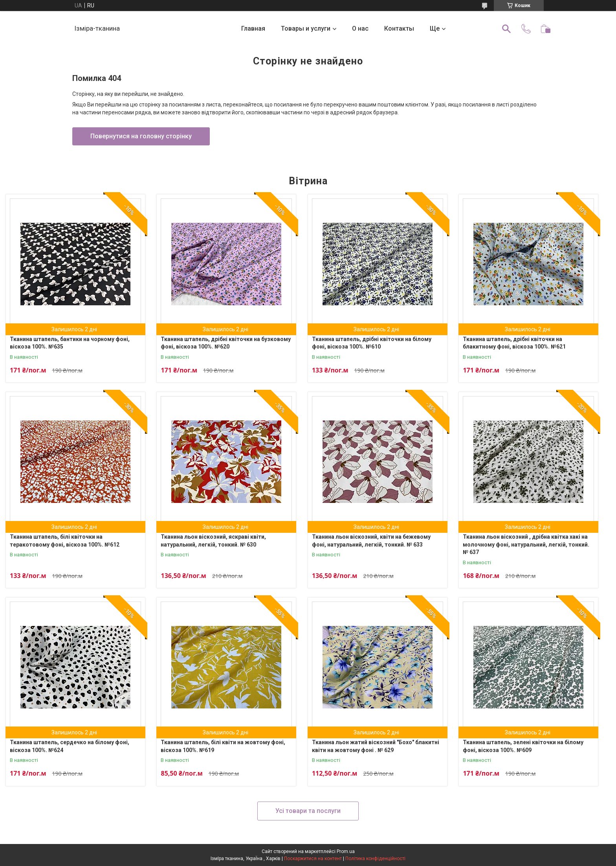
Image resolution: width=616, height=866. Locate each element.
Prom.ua (346, 851)
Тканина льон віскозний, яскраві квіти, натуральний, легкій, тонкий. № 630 (213, 541)
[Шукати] (506, 29)
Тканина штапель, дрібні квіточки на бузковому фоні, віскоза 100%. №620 (226, 343)
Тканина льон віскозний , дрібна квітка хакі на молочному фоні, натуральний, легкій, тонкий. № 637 (526, 544)
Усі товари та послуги (308, 811)
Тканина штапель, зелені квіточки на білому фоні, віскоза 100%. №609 (523, 746)
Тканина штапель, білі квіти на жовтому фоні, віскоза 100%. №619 (223, 746)
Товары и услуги (306, 28)
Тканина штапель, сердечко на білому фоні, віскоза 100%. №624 (70, 746)
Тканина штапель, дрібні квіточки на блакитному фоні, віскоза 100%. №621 (514, 343)
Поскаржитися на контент (313, 859)
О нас (360, 28)
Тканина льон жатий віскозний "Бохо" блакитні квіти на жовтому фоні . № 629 (376, 746)
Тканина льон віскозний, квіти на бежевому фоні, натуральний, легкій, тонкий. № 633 (371, 541)
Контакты (399, 28)
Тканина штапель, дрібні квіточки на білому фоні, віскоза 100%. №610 (372, 343)
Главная (253, 28)
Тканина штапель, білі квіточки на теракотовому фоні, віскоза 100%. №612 (65, 541)
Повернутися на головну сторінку (141, 136)
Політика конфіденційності (375, 859)
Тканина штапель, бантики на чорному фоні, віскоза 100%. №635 (70, 343)
